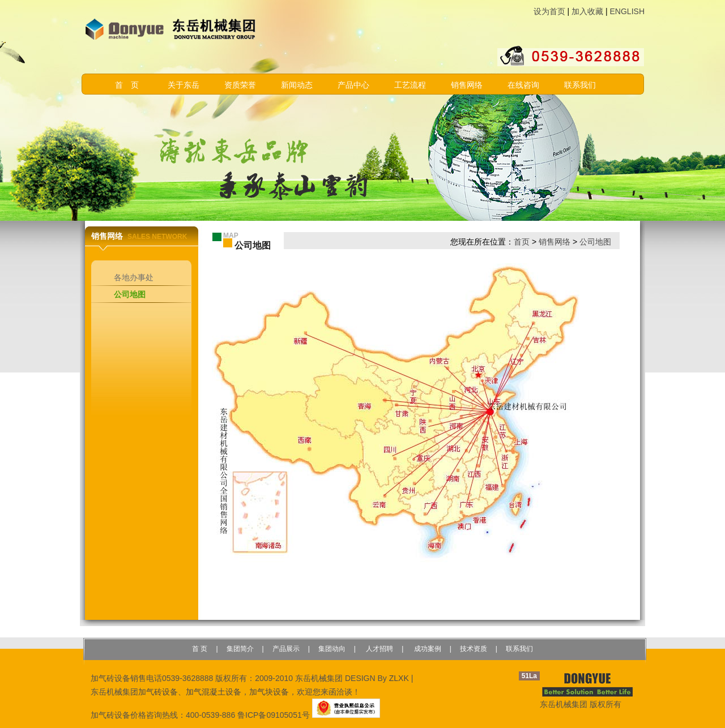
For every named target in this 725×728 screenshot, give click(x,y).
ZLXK (399, 678)
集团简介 (240, 649)
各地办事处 (134, 277)
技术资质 (474, 649)
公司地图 (130, 294)
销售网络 (467, 85)
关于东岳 (184, 85)
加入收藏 (587, 11)
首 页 (127, 85)
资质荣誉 (240, 85)
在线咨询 (523, 85)
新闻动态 (297, 85)
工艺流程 (410, 85)
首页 (522, 242)
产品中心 (353, 85)
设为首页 (549, 11)
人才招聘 (379, 649)
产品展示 (286, 649)
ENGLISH (627, 11)
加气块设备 (269, 692)
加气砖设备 (158, 692)
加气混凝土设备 (214, 692)
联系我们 (580, 85)
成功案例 (426, 649)
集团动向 (332, 649)
